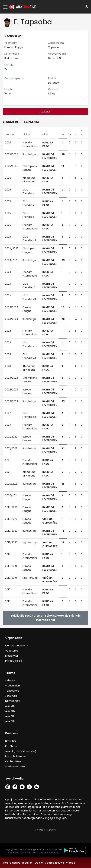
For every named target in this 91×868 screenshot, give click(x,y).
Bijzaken (27, 863)
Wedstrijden (13, 686)
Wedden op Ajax (15, 767)
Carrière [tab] (45, 111)
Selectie (10, 680)
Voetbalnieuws (54, 863)
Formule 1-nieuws (16, 756)
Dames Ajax (12, 701)
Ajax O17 (10, 711)
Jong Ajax (11, 696)
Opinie (39, 863)
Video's (71, 863)
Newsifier (11, 741)
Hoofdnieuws (12, 863)
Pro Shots (11, 746)
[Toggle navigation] (6, 7)
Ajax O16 (10, 716)
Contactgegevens (17, 646)
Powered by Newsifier (46, 830)
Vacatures (12, 651)
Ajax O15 (10, 721)
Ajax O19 (10, 706)
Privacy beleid (14, 661)
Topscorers (12, 691)
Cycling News (13, 761)
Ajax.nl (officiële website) (21, 751)
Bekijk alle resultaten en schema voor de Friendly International (46, 618)
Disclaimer (12, 656)
